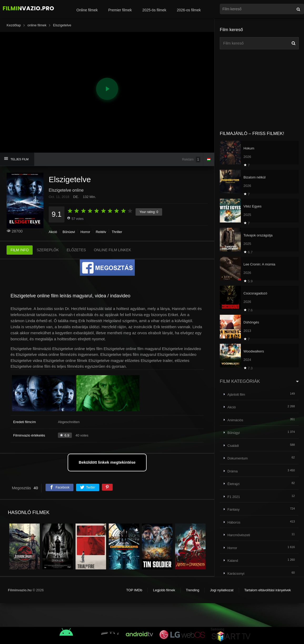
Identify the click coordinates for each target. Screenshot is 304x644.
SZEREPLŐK (48, 250)
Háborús (234, 522)
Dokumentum (238, 458)
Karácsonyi (236, 573)
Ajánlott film (236, 394)
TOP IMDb (134, 590)
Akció (53, 232)
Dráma (233, 471)
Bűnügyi (69, 232)
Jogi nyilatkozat (222, 590)
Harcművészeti (239, 535)
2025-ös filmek (154, 10)
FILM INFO (20, 250)
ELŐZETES (76, 250)
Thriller (117, 232)
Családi (233, 446)
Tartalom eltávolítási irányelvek (268, 590)
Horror (85, 232)
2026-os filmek (189, 10)
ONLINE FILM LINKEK (112, 250)
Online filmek (87, 10)
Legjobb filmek (164, 590)
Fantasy (233, 509)
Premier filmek (120, 10)
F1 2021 (234, 497)
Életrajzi (233, 484)
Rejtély (101, 232)
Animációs (235, 420)
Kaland (233, 561)
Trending (193, 590)
